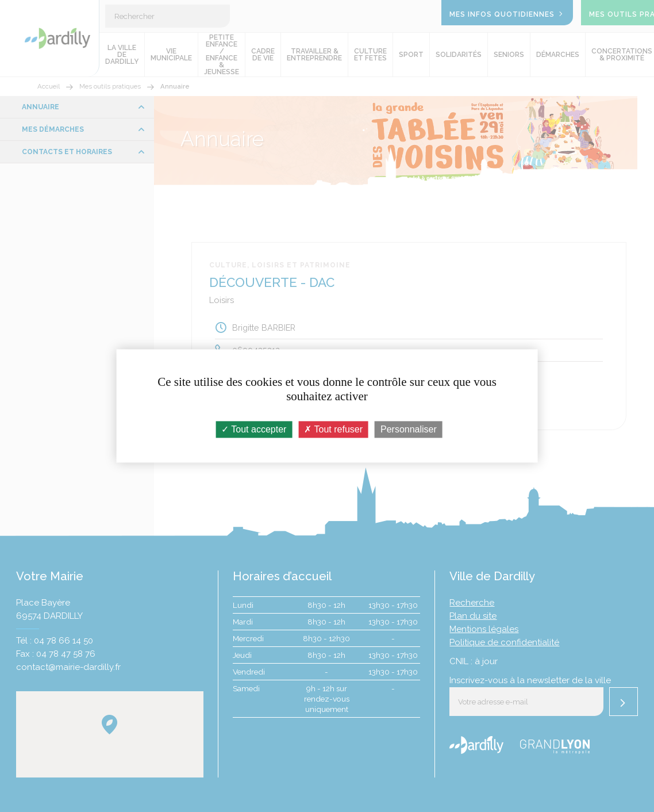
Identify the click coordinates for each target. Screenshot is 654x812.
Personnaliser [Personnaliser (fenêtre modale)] (409, 429)
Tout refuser (333, 429)
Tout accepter (254, 429)
